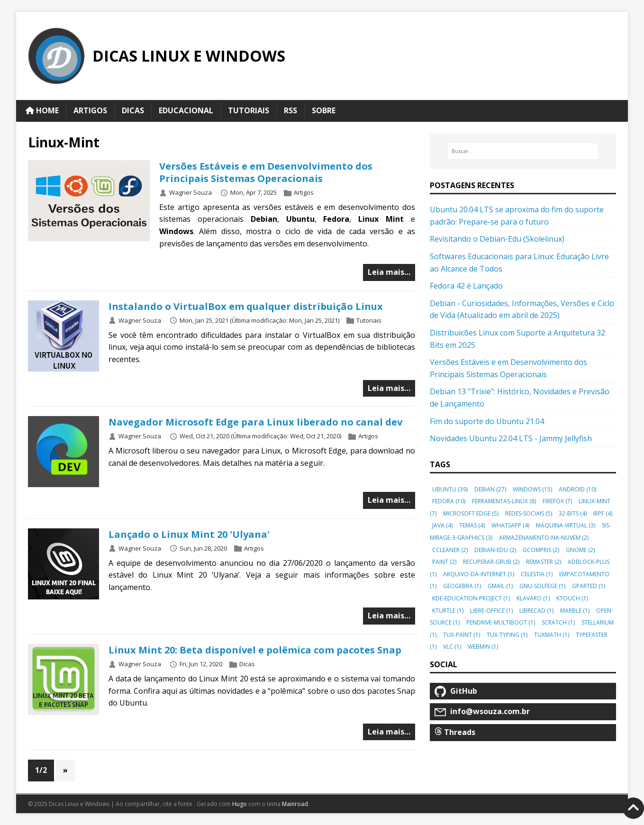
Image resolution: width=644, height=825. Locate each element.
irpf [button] (603, 513)
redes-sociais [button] (529, 513)
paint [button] (444, 562)
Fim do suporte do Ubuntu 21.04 (487, 421)
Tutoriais (369, 320)
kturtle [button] (448, 611)
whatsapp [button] (510, 525)
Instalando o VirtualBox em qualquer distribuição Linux (246, 306)
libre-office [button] (491, 611)
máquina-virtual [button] (566, 525)
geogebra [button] (462, 586)
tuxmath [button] (552, 635)
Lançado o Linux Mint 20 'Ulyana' (189, 534)
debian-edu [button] (495, 550)
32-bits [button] (573, 513)
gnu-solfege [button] (542, 586)
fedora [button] (449, 501)
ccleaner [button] (450, 550)
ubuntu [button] (450, 489)
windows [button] (532, 489)
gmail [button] (500, 586)
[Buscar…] (523, 151)
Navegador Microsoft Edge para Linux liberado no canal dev (255, 422)
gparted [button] (589, 586)
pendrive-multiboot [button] (501, 622)
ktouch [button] (572, 598)
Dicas (247, 664)
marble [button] (575, 611)
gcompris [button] (541, 550)
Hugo (240, 804)
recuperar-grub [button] (491, 562)
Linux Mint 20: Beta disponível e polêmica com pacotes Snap (255, 650)
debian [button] (490, 489)
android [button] (577, 489)
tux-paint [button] (462, 635)
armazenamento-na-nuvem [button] (544, 538)
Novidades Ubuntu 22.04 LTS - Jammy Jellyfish (511, 438)
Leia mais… (389, 272)
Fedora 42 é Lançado (466, 286)
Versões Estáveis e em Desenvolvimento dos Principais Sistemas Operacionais (266, 172)
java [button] (442, 525)
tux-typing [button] (507, 635)
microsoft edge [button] (471, 513)
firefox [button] (557, 501)
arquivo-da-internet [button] (479, 574)
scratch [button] (558, 622)
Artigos (304, 192)
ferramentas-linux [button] (504, 501)
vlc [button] (452, 647)
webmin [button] (483, 647)
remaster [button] (544, 562)
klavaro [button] (533, 598)
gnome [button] (580, 550)
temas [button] (472, 525)
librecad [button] (536, 611)
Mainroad (295, 804)
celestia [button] (537, 574)
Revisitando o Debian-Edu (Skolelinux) (497, 239)
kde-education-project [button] (471, 598)
